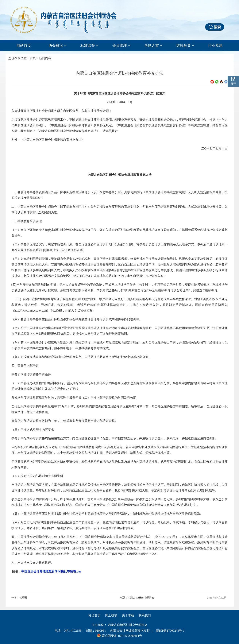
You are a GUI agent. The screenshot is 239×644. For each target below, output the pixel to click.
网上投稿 (111, 615)
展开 (233, 84)
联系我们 (145, 615)
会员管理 (121, 46)
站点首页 (94, 615)
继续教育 (185, 46)
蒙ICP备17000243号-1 (170, 631)
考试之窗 (153, 46)
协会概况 (57, 46)
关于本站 (128, 615)
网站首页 (24, 46)
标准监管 (89, 46)
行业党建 (215, 46)
